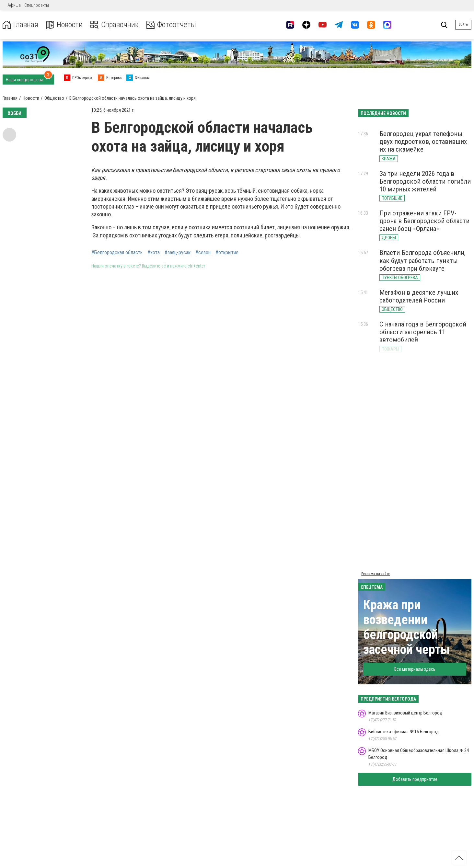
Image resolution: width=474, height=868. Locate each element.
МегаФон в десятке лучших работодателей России (419, 296)
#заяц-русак (178, 253)
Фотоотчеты (171, 25)
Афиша (14, 5)
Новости (64, 25)
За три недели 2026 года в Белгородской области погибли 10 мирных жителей (425, 181)
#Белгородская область (117, 253)
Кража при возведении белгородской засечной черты (407, 627)
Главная (20, 25)
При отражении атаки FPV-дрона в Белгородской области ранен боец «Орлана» (424, 221)
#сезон (203, 253)
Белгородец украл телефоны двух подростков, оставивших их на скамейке (423, 142)
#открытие (227, 253)
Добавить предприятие (415, 779)
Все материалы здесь (415, 669)
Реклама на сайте (376, 574)
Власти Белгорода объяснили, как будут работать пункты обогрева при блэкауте (422, 260)
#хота (154, 253)
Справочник (115, 25)
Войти (463, 24)
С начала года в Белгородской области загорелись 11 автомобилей (423, 332)
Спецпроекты (37, 5)
